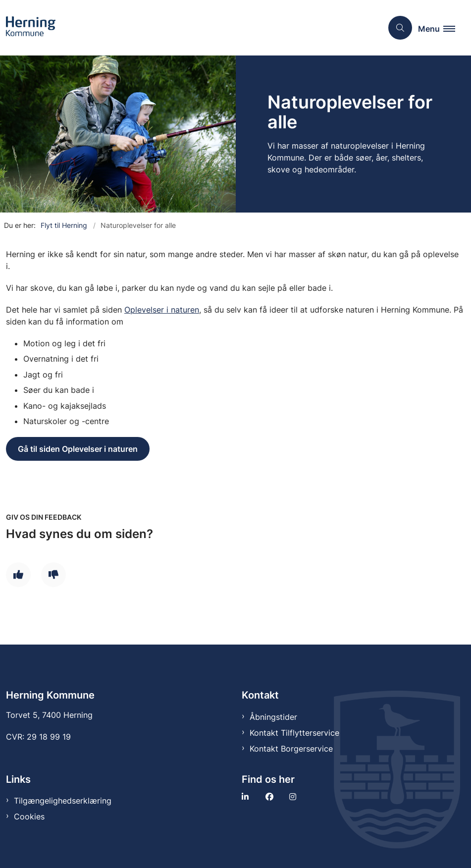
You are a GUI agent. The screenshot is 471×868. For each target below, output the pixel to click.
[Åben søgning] (400, 28)
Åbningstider (273, 717)
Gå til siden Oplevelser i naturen (78, 449)
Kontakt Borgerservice (291, 749)
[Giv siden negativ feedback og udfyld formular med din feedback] (53, 575)
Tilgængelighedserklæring (63, 801)
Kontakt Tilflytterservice (294, 733)
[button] (441, 28)
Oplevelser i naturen (162, 310)
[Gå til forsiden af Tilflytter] (28, 27)
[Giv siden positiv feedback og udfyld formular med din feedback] (18, 575)
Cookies (29, 816)
